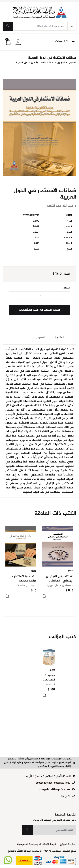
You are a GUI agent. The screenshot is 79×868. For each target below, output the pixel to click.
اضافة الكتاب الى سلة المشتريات (39, 310)
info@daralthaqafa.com (54, 790)
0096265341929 (62, 783)
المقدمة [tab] (59, 338)
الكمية (67, 288)
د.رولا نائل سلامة (27, 586)
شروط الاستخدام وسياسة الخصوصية (37, 844)
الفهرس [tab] (40, 338)
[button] (64, 44)
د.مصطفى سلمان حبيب (60, 586)
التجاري (61, 63)
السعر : (67, 274)
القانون (72, 63)
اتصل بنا (66, 796)
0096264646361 (44, 783)
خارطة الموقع (68, 844)
